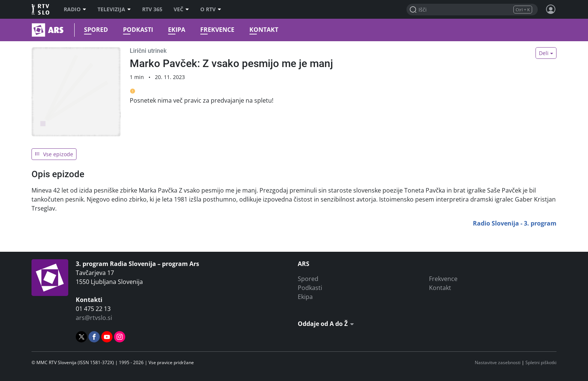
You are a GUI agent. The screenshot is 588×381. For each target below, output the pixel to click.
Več (181, 9)
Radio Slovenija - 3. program (515, 223)
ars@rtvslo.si (94, 318)
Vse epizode (54, 154)
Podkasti (138, 30)
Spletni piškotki (541, 362)
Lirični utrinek (148, 51)
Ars (32, 30)
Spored (96, 30)
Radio (75, 9)
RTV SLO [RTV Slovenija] (41, 9)
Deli (544, 53)
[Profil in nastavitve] (551, 9)
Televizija (114, 9)
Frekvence (217, 30)
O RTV (211, 9)
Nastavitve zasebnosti (498, 362)
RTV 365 (152, 9)
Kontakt (264, 30)
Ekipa (177, 30)
